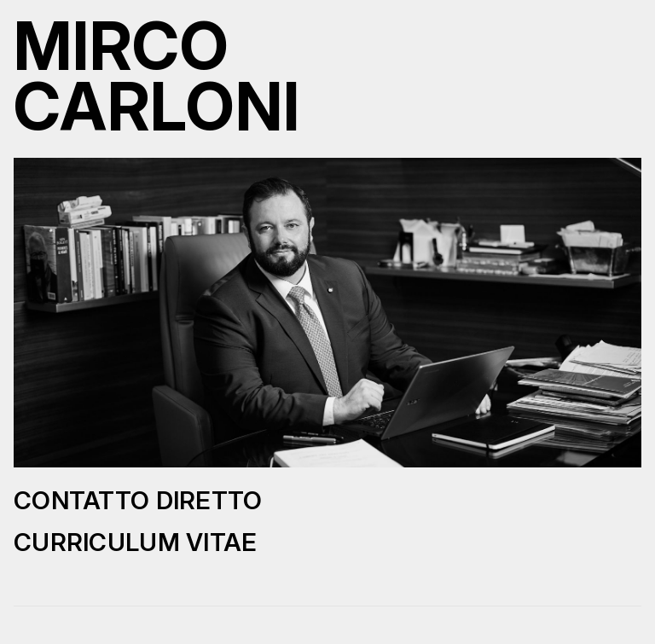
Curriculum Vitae (136, 542)
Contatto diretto (138, 500)
